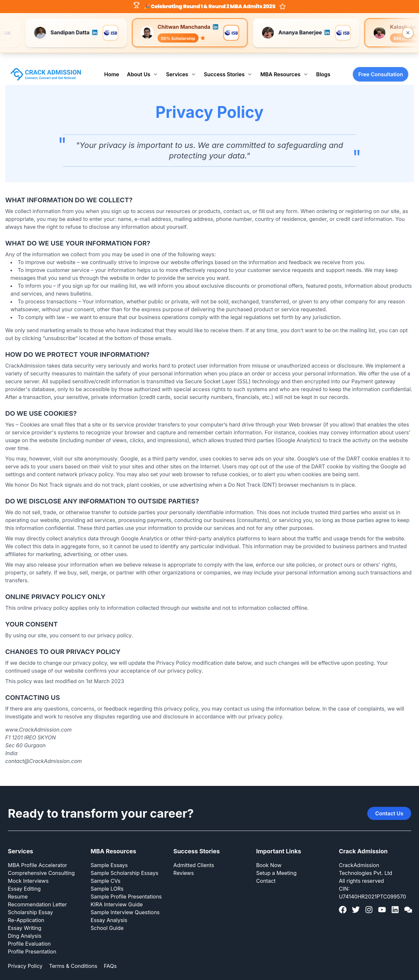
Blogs (323, 64)
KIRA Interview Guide (117, 894)
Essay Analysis (109, 909)
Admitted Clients (194, 854)
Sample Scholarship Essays (125, 862)
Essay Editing (24, 878)
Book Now (269, 854)
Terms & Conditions (73, 955)
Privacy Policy (25, 955)
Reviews (184, 862)
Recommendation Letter (37, 894)
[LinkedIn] (395, 899)
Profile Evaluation (29, 933)
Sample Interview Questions (125, 901)
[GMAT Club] (408, 899)
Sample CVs (106, 870)
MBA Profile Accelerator (37, 854)
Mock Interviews (28, 870)
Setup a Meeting (276, 862)
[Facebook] (343, 899)
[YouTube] (382, 899)
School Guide (107, 917)
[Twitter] (356, 899)
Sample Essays (109, 854)
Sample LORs (107, 878)
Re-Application (26, 909)
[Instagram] (369, 899)
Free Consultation (381, 64)
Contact (266, 870)
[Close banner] (408, 33)
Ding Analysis (25, 925)
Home (112, 64)
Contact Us (389, 803)
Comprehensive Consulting (41, 862)
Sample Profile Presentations (126, 886)
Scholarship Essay (30, 901)
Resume (18, 886)
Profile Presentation (32, 941)
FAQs (110, 955)
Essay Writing (25, 917)
